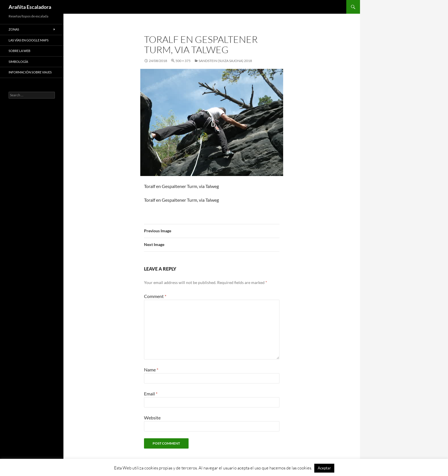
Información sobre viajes (30, 72)
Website (152, 418)
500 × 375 (183, 61)
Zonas (14, 29)
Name (151, 370)
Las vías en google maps (29, 40)
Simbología (18, 62)
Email (151, 394)
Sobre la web (19, 51)
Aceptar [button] (324, 468)
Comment (155, 296)
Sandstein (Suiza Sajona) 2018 (225, 61)
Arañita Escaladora (30, 7)
